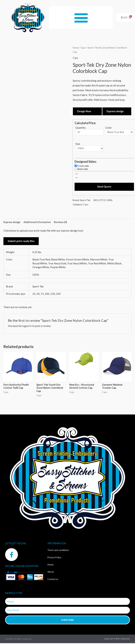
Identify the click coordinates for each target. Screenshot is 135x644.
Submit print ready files (22, 242)
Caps (83, 48)
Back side (83, 169)
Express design (116, 111)
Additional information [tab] (38, 223)
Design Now (84, 111)
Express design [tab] (12, 223)
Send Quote (104, 187)
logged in (27, 327)
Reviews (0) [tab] (62, 223)
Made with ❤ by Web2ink (117, 640)
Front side (83, 166)
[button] (81, 18)
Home (76, 48)
